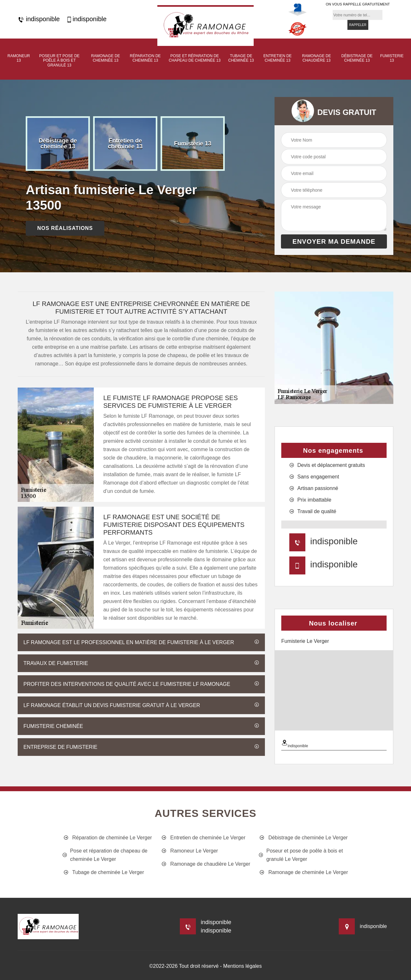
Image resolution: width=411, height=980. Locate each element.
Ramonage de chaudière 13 (317, 58)
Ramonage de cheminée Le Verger (303, 872)
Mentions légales (242, 966)
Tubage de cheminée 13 (241, 58)
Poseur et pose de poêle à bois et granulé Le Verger (301, 855)
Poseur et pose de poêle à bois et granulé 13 (59, 61)
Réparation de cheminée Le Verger (107, 838)
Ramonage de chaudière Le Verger (205, 864)
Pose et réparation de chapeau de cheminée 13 (195, 58)
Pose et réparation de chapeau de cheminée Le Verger (105, 855)
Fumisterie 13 (392, 58)
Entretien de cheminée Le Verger (203, 838)
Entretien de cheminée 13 (277, 58)
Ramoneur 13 (19, 58)
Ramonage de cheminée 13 (106, 58)
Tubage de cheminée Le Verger (103, 872)
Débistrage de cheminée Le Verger (303, 838)
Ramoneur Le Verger (189, 851)
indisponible (39, 19)
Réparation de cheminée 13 (145, 58)
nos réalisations (65, 228)
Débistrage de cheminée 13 (357, 58)
